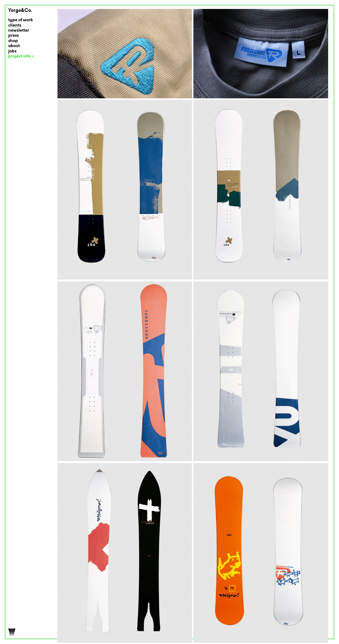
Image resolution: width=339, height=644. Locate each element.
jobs (12, 51)
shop (13, 41)
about (14, 46)
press (14, 36)
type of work (21, 20)
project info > (21, 56)
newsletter (19, 31)
